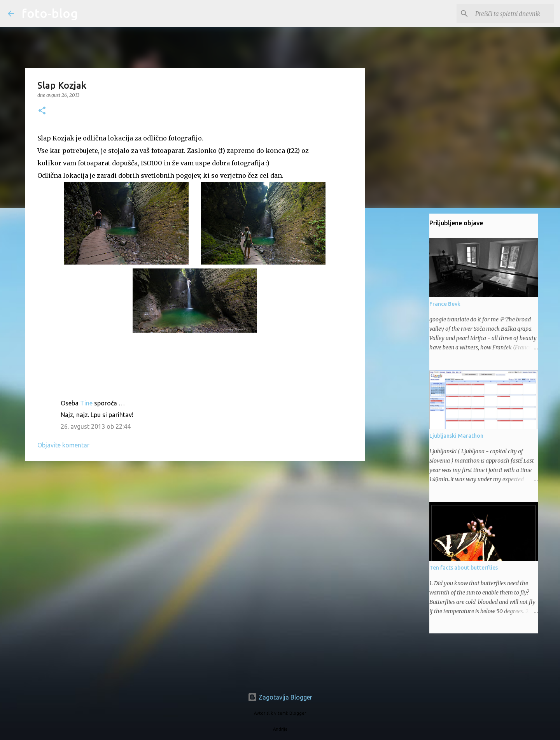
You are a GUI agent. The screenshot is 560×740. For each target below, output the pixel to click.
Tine (86, 403)
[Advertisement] (195, 527)
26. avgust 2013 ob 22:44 (96, 426)
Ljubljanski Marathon (456, 436)
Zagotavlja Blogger (280, 697)
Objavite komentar (63, 445)
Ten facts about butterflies (464, 568)
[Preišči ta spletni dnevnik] (513, 14)
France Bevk (445, 304)
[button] (42, 111)
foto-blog (50, 13)
